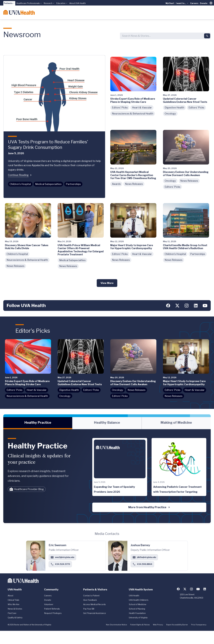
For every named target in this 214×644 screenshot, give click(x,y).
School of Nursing (137, 609)
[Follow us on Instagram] (187, 306)
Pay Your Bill (89, 609)
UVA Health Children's (139, 600)
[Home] (19, 12)
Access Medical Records (94, 604)
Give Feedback (90, 600)
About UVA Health (77, 3)
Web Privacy (158, 625)
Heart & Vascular (142, 108)
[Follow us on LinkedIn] (196, 306)
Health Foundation (137, 613)
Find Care (12, 613)
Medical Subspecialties (48, 184)
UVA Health (134, 596)
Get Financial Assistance (95, 613)
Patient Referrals (52, 609)
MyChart (170, 3)
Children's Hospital (20, 184)
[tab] (38, 423)
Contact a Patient (91, 596)
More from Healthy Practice (149, 507)
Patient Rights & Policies (140, 625)
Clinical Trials (13, 600)
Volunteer (49, 604)
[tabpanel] (107, 476)
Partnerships (73, 184)
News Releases (134, 184)
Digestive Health (174, 108)
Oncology (170, 114)
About (11, 596)
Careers (194, 3)
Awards (116, 184)
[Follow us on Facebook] (168, 306)
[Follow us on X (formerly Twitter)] (177, 306)
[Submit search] (207, 36)
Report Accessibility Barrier (177, 625)
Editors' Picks (120, 108)
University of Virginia (138, 618)
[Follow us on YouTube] (205, 306)
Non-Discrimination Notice (116, 625)
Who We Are (14, 604)
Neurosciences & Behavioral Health (133, 114)
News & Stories (15, 609)
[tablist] (107, 423)
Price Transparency (199, 625)
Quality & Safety (15, 618)
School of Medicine (138, 604)
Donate (204, 3)
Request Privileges (53, 613)
